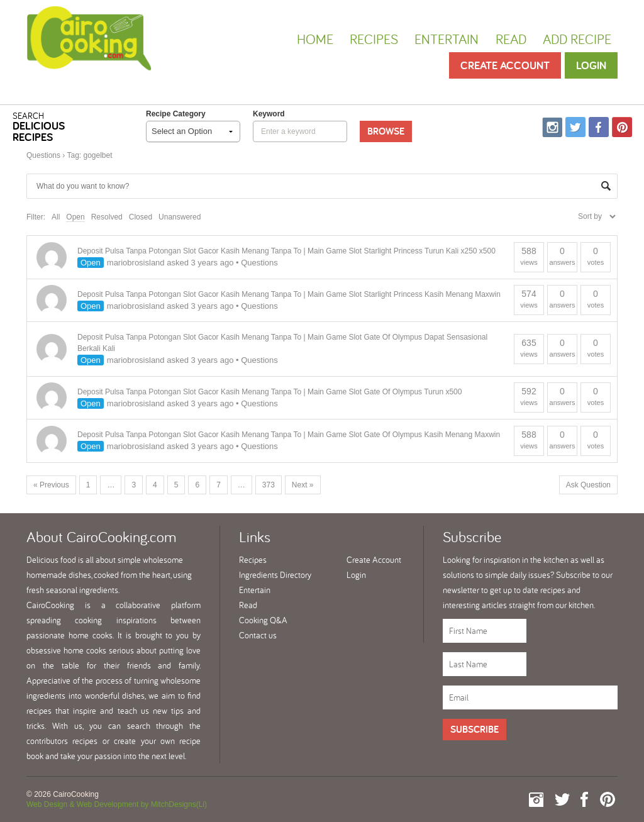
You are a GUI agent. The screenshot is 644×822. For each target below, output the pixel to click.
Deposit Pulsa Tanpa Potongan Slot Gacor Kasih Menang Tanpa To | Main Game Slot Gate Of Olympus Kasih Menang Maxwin (289, 435)
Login (591, 65)
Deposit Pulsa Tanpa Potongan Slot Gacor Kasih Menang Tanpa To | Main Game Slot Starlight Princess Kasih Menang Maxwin (289, 294)
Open (75, 217)
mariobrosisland (136, 263)
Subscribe (475, 729)
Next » (303, 485)
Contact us (258, 635)
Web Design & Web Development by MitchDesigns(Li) (117, 804)
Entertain (447, 39)
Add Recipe (577, 39)
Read (511, 39)
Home (315, 39)
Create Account (505, 65)
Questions (43, 155)
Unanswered (180, 217)
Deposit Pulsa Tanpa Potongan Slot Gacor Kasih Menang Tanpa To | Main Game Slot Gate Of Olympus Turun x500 (269, 392)
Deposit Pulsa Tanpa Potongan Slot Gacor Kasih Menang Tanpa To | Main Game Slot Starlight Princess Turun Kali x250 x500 (286, 251)
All (56, 217)
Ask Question (588, 485)
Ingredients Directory (275, 575)
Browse (386, 131)
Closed (141, 217)
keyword (269, 114)
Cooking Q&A (263, 620)
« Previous (51, 485)
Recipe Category (176, 114)
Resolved (107, 217)
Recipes (374, 39)
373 (269, 485)
